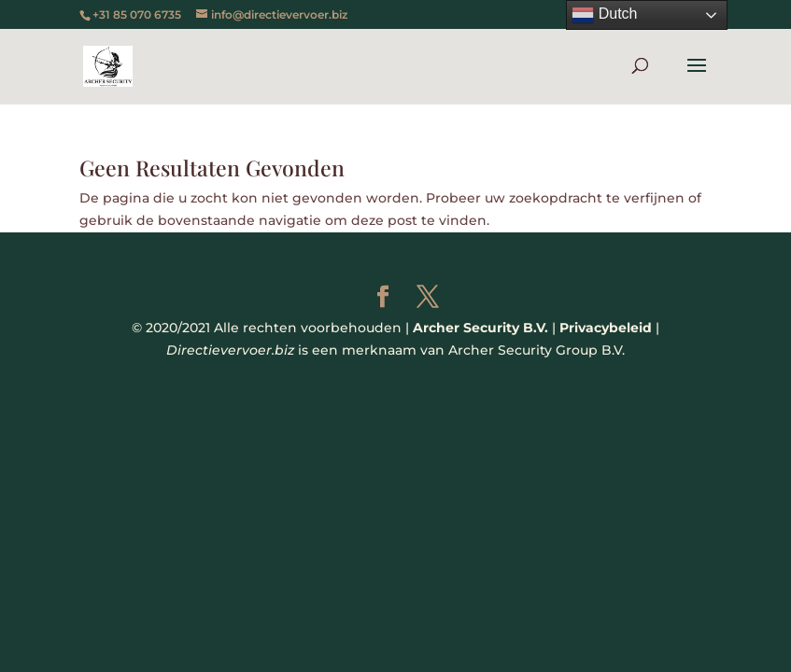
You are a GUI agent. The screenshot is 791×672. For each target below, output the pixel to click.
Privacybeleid (606, 328)
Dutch (604, 15)
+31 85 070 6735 (137, 14)
